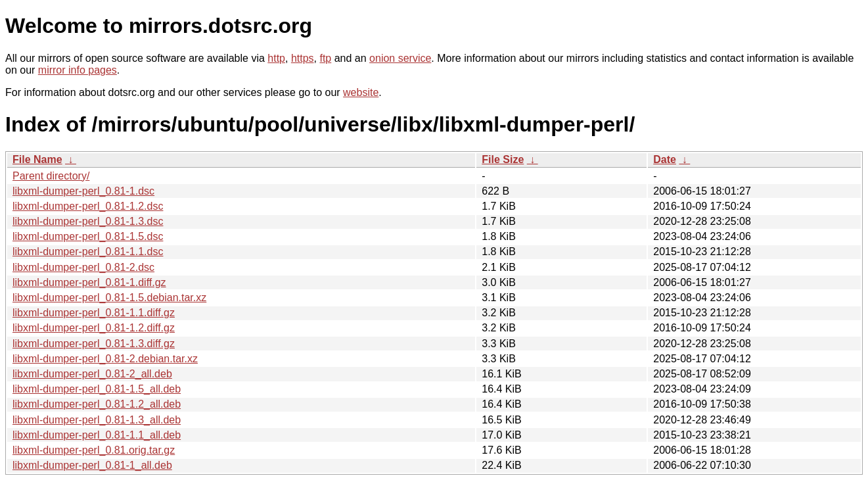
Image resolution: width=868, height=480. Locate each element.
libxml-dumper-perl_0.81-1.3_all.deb (97, 420)
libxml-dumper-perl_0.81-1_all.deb (92, 465)
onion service (400, 58)
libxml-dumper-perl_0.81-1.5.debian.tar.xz (109, 298)
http (276, 58)
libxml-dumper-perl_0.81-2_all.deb (92, 374)
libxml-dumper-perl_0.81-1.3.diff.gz (94, 344)
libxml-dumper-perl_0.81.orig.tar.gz (94, 450)
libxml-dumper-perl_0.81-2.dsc (83, 267)
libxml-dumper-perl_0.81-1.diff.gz (89, 282)
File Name (37, 159)
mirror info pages (78, 70)
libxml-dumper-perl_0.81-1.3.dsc (88, 221)
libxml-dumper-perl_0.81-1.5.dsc (88, 236)
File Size (503, 159)
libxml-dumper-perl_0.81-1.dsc (83, 191)
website (361, 92)
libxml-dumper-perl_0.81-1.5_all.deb (97, 389)
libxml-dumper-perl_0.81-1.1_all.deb (97, 435)
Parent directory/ (51, 176)
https (303, 58)
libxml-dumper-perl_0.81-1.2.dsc (88, 206)
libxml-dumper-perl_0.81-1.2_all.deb (97, 404)
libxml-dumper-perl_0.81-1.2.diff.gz (94, 328)
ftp (325, 58)
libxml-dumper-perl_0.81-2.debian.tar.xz (105, 359)
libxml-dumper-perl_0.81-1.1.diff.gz (94, 313)
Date (665, 159)
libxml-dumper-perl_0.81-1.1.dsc (88, 252)
